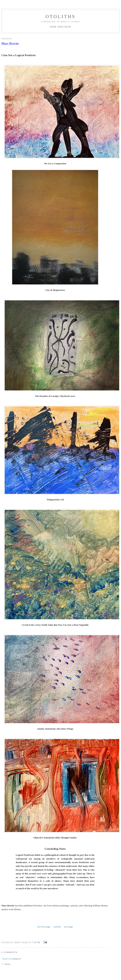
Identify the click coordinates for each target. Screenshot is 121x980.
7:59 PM (36, 942)
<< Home (6, 963)
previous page (44, 926)
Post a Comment (12, 958)
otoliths (60, 17)
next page (68, 926)
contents (57, 926)
